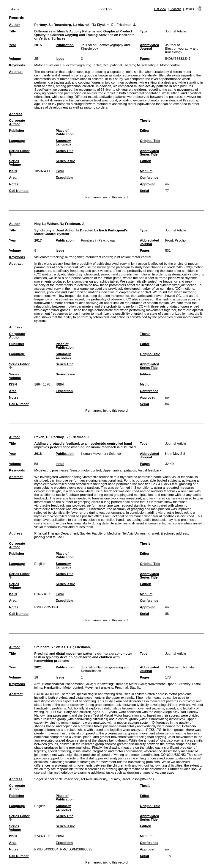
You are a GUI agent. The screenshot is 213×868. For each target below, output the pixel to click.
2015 (38, 45)
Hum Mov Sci (175, 454)
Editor (145, 131)
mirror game (74, 257)
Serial (144, 191)
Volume (15, 59)
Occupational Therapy (119, 65)
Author (15, 25)
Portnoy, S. (43, 25)
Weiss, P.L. (64, 647)
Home (15, 9)
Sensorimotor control (85, 470)
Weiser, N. (55, 224)
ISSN (13, 171)
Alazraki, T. (86, 25)
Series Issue (66, 161)
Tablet (96, 65)
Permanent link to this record (106, 197)
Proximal (122, 687)
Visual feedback (150, 470)
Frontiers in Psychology (98, 240)
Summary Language (64, 142)
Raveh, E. (42, 437)
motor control (141, 257)
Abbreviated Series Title (150, 153)
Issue (60, 59)
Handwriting (53, 687)
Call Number (19, 191)
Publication (65, 45)
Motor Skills (138, 684)
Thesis (145, 120)
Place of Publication (65, 132)
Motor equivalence (48, 65)
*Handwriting (103, 684)
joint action (122, 257)
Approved (148, 184)
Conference (149, 178)
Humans (121, 684)
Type (144, 31)
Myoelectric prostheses (51, 470)
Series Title (65, 151)
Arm (38, 684)
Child (89, 684)
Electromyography (77, 65)
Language (17, 141)
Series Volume (15, 163)
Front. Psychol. (176, 240)
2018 (38, 454)
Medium (146, 171)
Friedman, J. (126, 25)
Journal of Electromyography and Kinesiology (182, 48)
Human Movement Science (101, 454)
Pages (145, 59)
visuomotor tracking (49, 257)
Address (16, 114)
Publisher (17, 131)
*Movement (156, 684)
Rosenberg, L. (65, 25)
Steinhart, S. (44, 647)
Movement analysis (99, 687)
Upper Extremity (179, 684)
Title (13, 31)
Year (13, 45)
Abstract (16, 72)
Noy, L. (40, 224)
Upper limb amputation (120, 470)
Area (13, 178)
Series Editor (19, 151)
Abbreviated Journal (150, 47)
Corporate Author (17, 122)
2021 (38, 667)
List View (160, 9)
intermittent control (98, 257)
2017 (38, 240)
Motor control (170, 65)
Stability (135, 687)
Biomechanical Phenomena (62, 684)
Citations (176, 9)
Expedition (64, 178)
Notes (14, 184)
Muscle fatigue (148, 65)
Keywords (17, 65)
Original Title (150, 141)
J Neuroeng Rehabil (180, 667)
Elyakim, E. (106, 25)
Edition (146, 161)
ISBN (60, 171)
